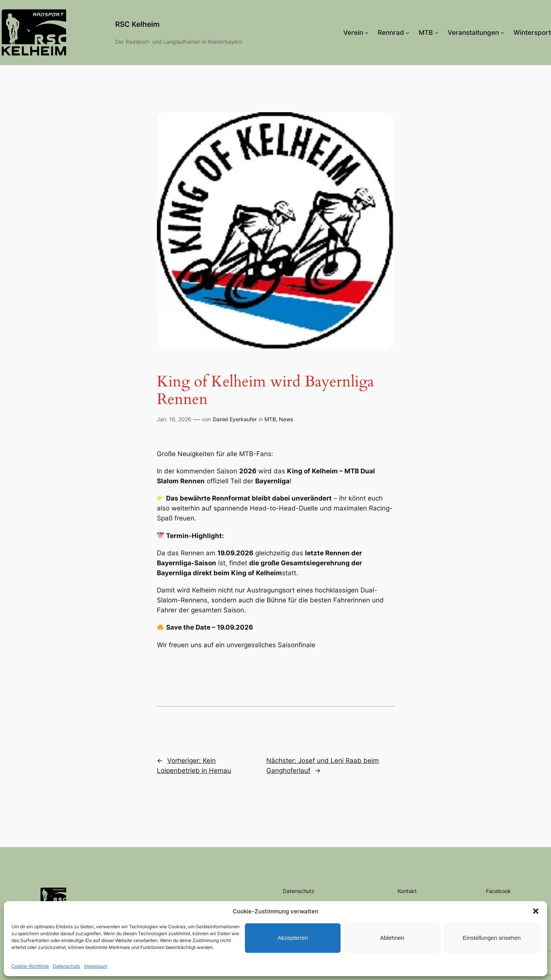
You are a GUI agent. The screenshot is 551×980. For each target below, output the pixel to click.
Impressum (96, 966)
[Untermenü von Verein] (367, 33)
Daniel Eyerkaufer (235, 419)
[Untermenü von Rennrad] (408, 33)
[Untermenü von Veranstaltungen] (502, 33)
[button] (536, 911)
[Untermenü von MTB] (437, 33)
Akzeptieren (293, 938)
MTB (270, 419)
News (286, 419)
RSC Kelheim (137, 24)
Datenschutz (67, 966)
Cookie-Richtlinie (30, 966)
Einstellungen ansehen (492, 938)
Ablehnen (392, 938)
